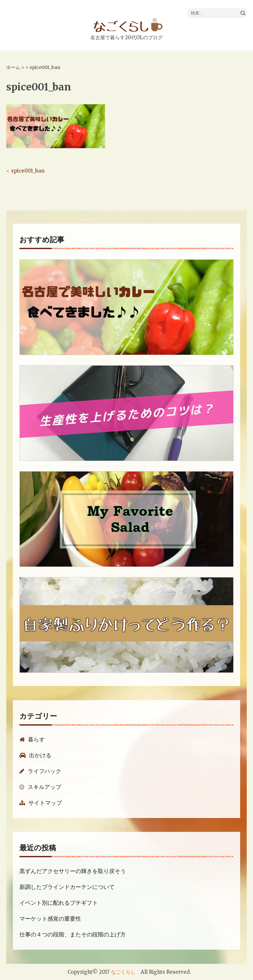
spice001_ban (28, 171)
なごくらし (123, 972)
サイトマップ (41, 803)
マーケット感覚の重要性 (50, 919)
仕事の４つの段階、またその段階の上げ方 (73, 934)
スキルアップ (40, 787)
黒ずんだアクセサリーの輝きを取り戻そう (73, 871)
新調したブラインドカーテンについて (67, 887)
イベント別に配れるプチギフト (59, 903)
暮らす (32, 739)
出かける (35, 755)
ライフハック (40, 771)
